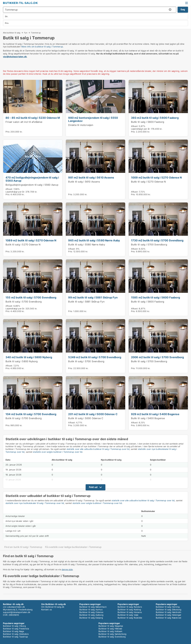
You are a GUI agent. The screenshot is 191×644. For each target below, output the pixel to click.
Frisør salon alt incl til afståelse (24, 122)
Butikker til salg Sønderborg (113, 634)
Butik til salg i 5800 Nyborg (22, 361)
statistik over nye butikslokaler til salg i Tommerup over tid (35, 503)
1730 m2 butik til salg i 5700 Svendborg (157, 240)
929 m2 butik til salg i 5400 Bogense (155, 414)
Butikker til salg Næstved (168, 618)
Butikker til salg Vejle (128, 615)
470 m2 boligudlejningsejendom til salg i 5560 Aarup (32, 179)
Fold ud (93, 487)
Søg (183, 9)
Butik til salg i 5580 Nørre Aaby (87, 245)
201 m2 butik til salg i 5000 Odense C (93, 414)
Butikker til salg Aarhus (91, 610)
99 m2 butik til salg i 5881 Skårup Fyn (93, 297)
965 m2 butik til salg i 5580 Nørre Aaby (94, 240)
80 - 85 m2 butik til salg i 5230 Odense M (33, 118)
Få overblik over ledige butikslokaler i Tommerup (73, 547)
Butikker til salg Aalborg (91, 615)
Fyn (26, 33)
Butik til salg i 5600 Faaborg (148, 122)
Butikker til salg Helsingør (168, 615)
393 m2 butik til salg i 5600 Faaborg (155, 118)
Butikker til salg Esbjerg (91, 618)
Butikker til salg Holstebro (16, 634)
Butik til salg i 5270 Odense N (148, 182)
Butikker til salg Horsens (130, 612)
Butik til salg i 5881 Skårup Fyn (86, 302)
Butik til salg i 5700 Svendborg (149, 245)
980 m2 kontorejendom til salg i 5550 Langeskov (93, 119)
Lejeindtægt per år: (141, 129)
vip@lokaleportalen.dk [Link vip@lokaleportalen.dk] (15, 57)
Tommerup (36, 33)
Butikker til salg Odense (91, 612)
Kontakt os (46, 610)
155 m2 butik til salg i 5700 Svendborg (31, 297)
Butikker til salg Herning (168, 607)
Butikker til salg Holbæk (110, 631)
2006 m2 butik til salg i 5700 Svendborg (158, 357)
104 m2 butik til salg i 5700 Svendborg (31, 414)
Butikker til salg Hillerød (110, 629)
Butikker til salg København (93, 607)
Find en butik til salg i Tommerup (23, 547)
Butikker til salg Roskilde (130, 618)
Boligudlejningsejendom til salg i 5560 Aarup (32, 185)
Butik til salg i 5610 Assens (84, 182)
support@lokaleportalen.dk (17, 612)
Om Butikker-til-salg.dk (53, 607)
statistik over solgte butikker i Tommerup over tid (58, 452)
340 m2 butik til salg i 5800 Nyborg (29, 357)
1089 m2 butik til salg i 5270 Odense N (31, 240)
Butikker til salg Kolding (129, 610)
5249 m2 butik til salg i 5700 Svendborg (95, 357)
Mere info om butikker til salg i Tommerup (42, 47)
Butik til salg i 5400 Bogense (148, 418)
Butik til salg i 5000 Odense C (86, 418)
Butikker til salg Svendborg (112, 637)
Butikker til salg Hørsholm (168, 612)
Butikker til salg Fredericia (16, 629)
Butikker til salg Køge (14, 631)
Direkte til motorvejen (81, 125)
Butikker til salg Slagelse (111, 626)
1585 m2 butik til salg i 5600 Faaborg (155, 297)
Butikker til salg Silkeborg (169, 610)
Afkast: (135, 126)
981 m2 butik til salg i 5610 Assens (91, 177)
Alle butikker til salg (12, 33)
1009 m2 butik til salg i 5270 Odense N (156, 177)
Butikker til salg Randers (130, 607)
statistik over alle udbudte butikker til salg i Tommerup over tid (98, 449)
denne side (67, 569)
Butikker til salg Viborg (14, 626)
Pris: (8, 132)
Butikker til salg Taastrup (15, 637)
